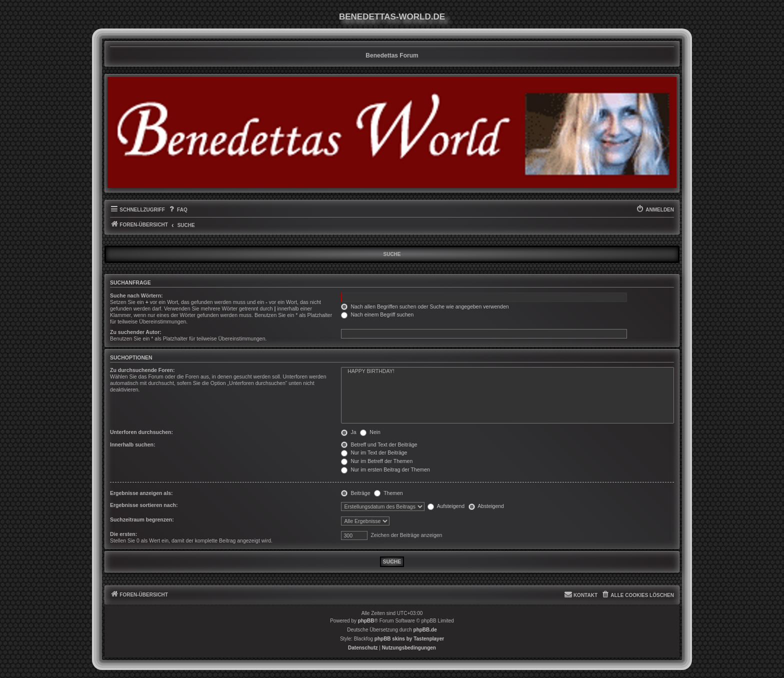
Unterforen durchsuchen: (141, 432)
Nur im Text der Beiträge (374, 452)
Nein (370, 432)
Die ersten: (123, 534)
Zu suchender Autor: (136, 332)
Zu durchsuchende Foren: (142, 370)
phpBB (366, 621)
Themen (388, 493)
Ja (348, 432)
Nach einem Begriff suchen (377, 314)
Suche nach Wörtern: (136, 295)
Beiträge (355, 493)
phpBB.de (425, 630)
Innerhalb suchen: (132, 444)
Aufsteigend (446, 506)
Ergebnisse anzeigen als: (141, 493)
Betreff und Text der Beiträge (379, 444)
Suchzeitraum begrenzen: (142, 519)
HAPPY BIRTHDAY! (507, 371)
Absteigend (486, 506)
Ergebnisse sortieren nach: (144, 505)
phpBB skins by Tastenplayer (409, 639)
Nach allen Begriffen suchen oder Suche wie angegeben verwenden (425, 306)
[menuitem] (177, 210)
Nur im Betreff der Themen (377, 461)
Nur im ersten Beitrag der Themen (385, 469)
